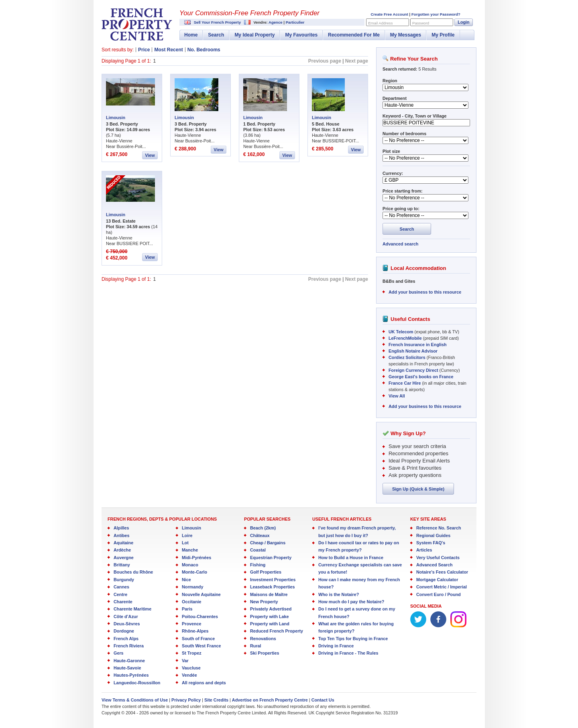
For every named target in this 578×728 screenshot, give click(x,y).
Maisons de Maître (269, 594)
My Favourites (301, 35)
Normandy (192, 587)
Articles (424, 550)
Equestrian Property (271, 558)
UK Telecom (401, 332)
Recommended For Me (354, 35)
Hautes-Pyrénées (131, 675)
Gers (119, 653)
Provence (192, 624)
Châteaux (260, 535)
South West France (201, 646)
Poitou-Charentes (200, 616)
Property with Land (270, 624)
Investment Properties (273, 580)
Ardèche (122, 550)
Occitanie (192, 602)
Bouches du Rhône (133, 572)
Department (395, 98)
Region (390, 81)
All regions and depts (204, 683)
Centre (120, 594)
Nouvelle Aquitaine (201, 594)
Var (185, 661)
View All (397, 396)
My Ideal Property (254, 35)
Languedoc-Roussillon (137, 683)
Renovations (263, 639)
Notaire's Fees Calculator (442, 572)
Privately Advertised (271, 609)
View (150, 155)
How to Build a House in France (351, 558)
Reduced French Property (277, 631)
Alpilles (121, 528)
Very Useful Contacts (438, 558)
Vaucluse (191, 668)
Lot (185, 543)
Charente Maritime (132, 609)
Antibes (122, 535)
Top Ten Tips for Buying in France (353, 639)
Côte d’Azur (126, 616)
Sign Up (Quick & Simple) (418, 489)
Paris (187, 609)
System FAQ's (431, 543)
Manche (190, 550)
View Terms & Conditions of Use (135, 700)
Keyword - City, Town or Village (415, 116)
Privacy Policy (186, 700)
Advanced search (400, 244)
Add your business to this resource (425, 292)
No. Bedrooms (204, 50)
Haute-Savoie (127, 668)
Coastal (258, 550)
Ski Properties (265, 653)
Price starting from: (403, 191)
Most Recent (168, 50)
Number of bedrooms (404, 134)
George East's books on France (421, 377)
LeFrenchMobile (405, 338)
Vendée (189, 675)
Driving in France (336, 646)
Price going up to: (401, 209)
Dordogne (124, 631)
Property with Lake (270, 616)
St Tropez (192, 653)
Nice (186, 580)
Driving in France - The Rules (348, 653)
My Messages (406, 35)
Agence (276, 22)
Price (144, 50)
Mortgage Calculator (437, 580)
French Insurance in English (418, 345)
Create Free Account (389, 14)
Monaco (190, 565)
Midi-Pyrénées (196, 558)
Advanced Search (435, 565)
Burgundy (124, 580)
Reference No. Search (439, 528)
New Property (264, 602)
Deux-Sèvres (127, 624)
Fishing (258, 565)
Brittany (122, 565)
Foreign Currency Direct (413, 370)
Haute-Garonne (129, 661)
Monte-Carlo (194, 572)
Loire (187, 535)
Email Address (380, 23)
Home (191, 35)
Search (216, 35)
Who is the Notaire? (339, 594)
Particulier (295, 22)
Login (463, 22)
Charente (123, 602)
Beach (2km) (263, 528)
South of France (198, 639)
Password (421, 23)
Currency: (393, 173)
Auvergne (124, 558)
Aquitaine (123, 543)
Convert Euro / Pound (439, 594)
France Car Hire (405, 383)
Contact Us (323, 700)
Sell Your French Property (217, 22)
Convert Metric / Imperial (442, 587)
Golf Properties (266, 572)
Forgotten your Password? (436, 14)
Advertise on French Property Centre (270, 700)
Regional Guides (433, 535)
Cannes (121, 587)
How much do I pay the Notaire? (351, 602)
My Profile (443, 35)
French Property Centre (137, 24)
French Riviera (129, 646)
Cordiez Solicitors (407, 357)
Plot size (391, 151)
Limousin (116, 118)
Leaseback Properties (273, 587)
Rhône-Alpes (195, 631)
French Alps (126, 639)
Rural (256, 646)
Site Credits (216, 700)
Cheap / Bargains (268, 543)
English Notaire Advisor (413, 351)
